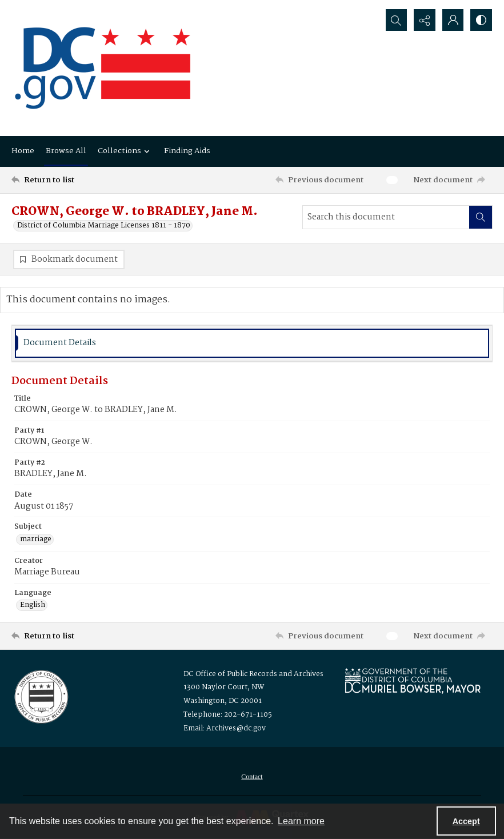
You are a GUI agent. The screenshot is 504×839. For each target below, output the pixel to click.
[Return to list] (76, 180)
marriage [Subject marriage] (36, 540)
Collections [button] (125, 151)
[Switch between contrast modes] (481, 20)
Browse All (66, 151)
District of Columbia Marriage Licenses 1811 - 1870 (104, 226)
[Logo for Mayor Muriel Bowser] (413, 681)
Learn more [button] (301, 821)
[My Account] (453, 20)
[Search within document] (481, 217)
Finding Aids (187, 151)
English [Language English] (33, 606)
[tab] (252, 343)
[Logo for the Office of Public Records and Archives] (40, 696)
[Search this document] (386, 217)
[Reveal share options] (424, 20)
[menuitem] (252, 777)
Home (23, 151)
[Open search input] (395, 20)
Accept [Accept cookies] (466, 821)
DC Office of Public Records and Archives (253, 675)
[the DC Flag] (103, 68)
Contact (252, 777)
